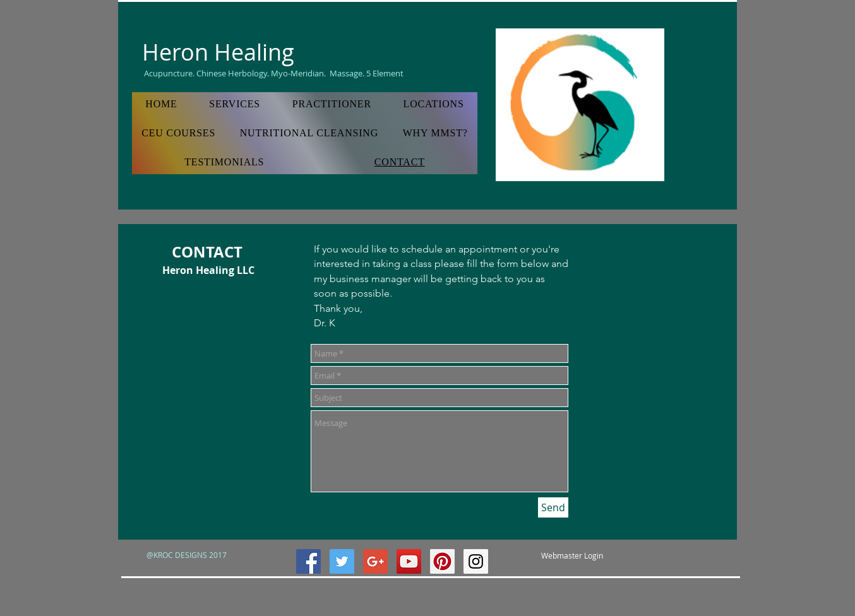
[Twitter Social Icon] (342, 561)
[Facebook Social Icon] (308, 561)
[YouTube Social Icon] (409, 561)
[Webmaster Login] (572, 555)
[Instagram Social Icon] (476, 561)
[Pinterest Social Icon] (442, 561)
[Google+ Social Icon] (375, 561)
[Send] (553, 507)
